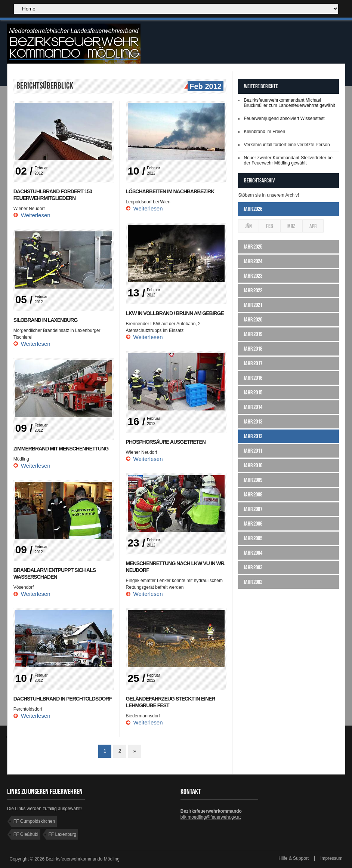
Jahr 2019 (253, 334)
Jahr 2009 (253, 480)
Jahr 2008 (253, 494)
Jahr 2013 (253, 421)
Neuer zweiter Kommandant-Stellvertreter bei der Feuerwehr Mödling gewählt (288, 160)
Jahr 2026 (253, 209)
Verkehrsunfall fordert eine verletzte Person (287, 145)
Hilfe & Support (294, 858)
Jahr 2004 (253, 553)
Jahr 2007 (253, 509)
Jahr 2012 (253, 436)
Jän (248, 226)
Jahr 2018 (253, 349)
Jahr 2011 (253, 451)
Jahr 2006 (253, 524)
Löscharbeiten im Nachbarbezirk (170, 191)
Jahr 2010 (253, 465)
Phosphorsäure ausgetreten (166, 442)
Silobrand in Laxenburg (46, 320)
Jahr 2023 (253, 276)
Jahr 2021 (253, 305)
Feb (270, 226)
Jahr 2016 (253, 378)
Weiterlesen (36, 215)
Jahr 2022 (253, 290)
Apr (313, 226)
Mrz (291, 226)
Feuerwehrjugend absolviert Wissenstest (284, 118)
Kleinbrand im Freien (264, 132)
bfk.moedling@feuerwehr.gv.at (211, 817)
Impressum (331, 858)
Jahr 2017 (253, 363)
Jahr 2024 (253, 261)
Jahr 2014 (253, 407)
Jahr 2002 (253, 582)
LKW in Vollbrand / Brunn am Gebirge (175, 313)
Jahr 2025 (253, 247)
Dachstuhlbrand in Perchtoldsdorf (63, 699)
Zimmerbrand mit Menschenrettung (61, 449)
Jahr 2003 (253, 567)
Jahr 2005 (253, 538)
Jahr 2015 (253, 392)
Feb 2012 (205, 87)
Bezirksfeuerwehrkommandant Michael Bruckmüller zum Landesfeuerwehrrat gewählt (289, 103)
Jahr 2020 (253, 319)
